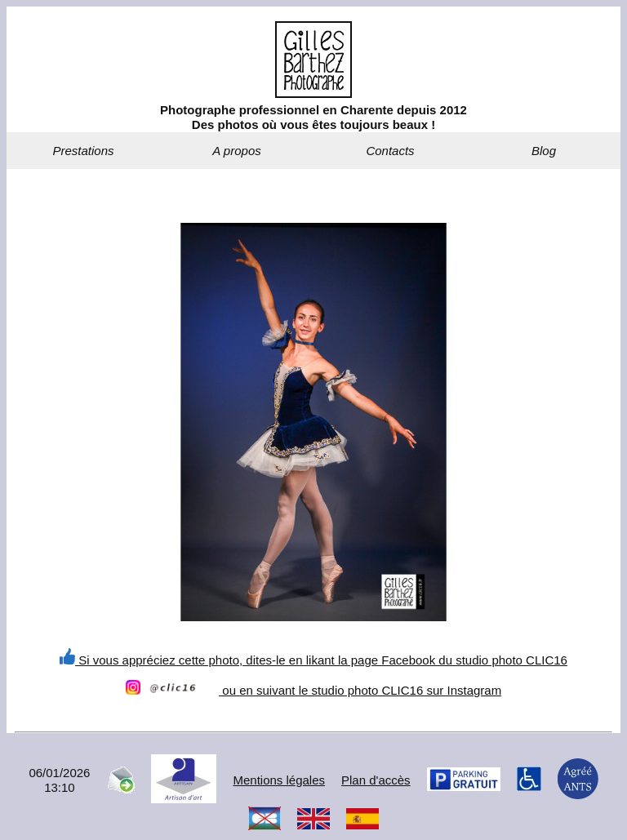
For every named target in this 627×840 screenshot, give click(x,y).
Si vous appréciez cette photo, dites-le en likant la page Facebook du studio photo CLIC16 (313, 660)
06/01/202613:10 (59, 780)
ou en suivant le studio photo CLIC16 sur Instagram (313, 690)
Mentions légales (279, 780)
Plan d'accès (376, 780)
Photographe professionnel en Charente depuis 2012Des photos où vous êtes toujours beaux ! (313, 117)
